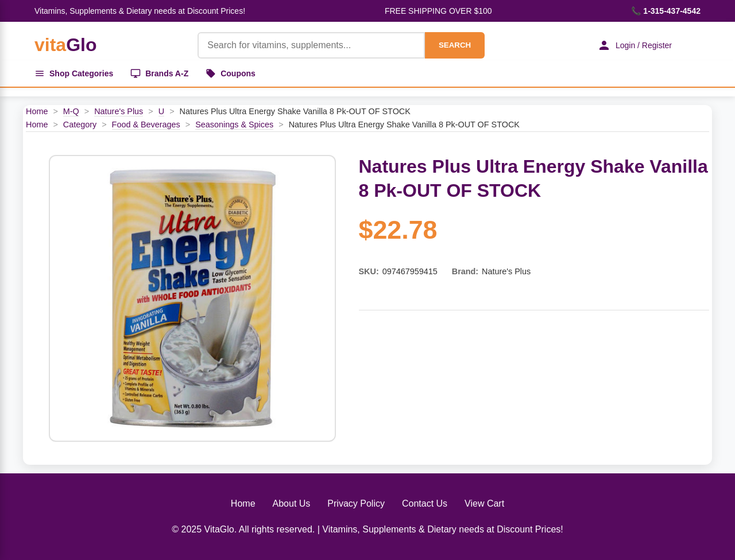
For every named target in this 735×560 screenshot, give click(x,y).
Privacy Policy (356, 503)
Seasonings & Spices (234, 125)
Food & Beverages (146, 125)
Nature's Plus (119, 111)
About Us (292, 503)
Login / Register (635, 45)
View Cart (484, 503)
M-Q (71, 111)
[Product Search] (311, 45)
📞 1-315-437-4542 (666, 11)
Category (80, 125)
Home (37, 111)
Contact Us (425, 503)
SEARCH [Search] (455, 45)
